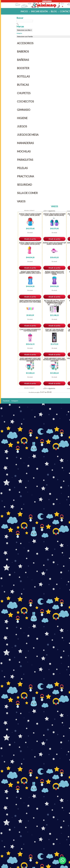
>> (47, 211)
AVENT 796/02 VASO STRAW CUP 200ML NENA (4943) (54, 215)
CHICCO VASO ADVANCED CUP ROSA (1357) (30, 330)
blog (54, 11)
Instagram (15, 401)
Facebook (6, 401)
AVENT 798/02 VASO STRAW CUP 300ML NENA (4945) (30, 243)
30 (48, 392)
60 (50, 392)
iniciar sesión (39, 11)
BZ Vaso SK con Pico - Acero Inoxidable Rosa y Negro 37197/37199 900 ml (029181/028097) (54, 303)
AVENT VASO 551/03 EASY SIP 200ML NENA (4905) (54, 243)
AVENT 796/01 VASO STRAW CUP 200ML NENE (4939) (30, 215)
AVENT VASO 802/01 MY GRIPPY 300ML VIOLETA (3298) (54, 273)
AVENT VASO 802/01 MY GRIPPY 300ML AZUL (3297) (30, 272)
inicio (24, 11)
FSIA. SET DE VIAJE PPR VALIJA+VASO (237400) (54, 330)
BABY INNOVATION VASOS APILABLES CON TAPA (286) (30, 301)
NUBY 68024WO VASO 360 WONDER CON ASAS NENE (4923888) (30, 360)
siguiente (52, 211)
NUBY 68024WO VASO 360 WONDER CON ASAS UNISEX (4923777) (54, 360)
